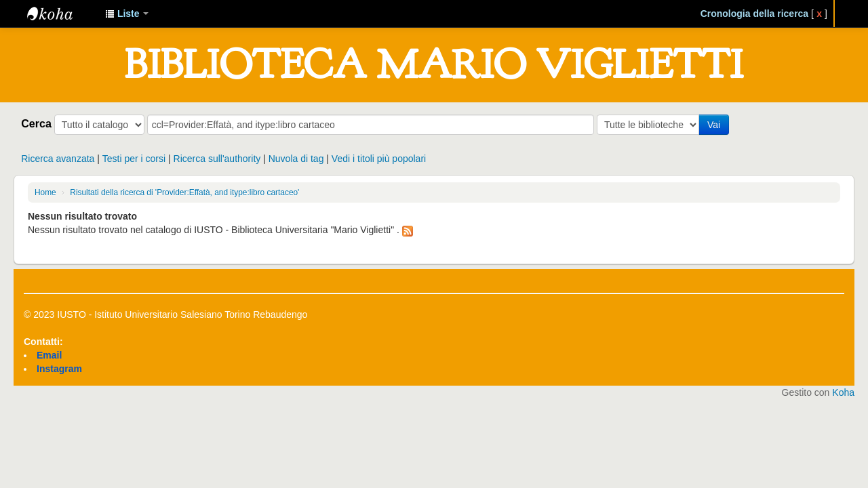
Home (45, 192)
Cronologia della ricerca (755, 14)
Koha (843, 392)
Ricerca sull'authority (217, 159)
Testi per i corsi (134, 159)
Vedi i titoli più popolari (379, 159)
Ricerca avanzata (58, 159)
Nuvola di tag (296, 159)
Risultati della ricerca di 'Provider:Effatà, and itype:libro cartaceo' (184, 192)
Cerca (36, 123)
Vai (714, 125)
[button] (127, 14)
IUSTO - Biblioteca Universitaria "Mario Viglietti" (61, 14)
